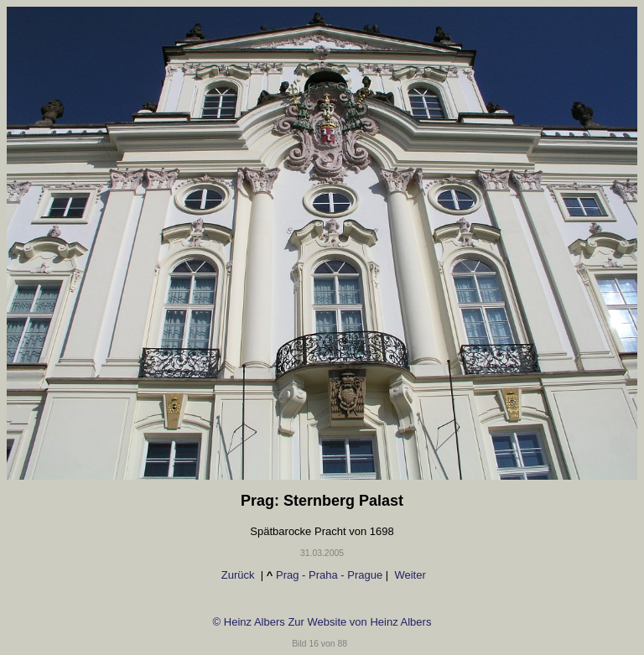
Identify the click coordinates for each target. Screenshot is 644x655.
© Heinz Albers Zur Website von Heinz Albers (322, 622)
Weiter (409, 575)
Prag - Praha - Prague (329, 575)
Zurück (238, 575)
